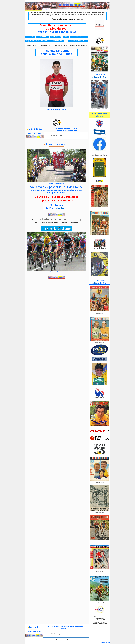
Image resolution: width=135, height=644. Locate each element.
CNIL (104, 622)
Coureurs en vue (32, 45)
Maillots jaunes (45, 45)
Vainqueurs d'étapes (60, 45)
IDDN (106, 624)
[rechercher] (66, 136)
